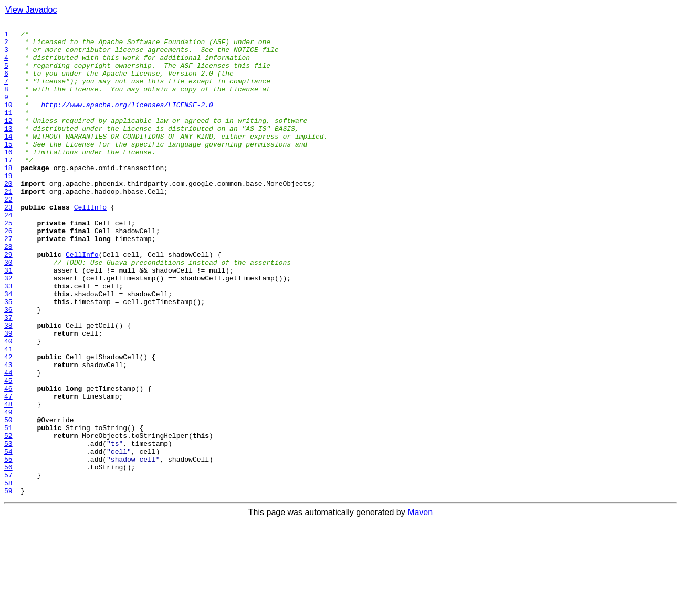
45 (8, 453)
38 (8, 387)
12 (8, 141)
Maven (420, 607)
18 (8, 197)
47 (8, 472)
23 (8, 245)
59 (8, 585)
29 (8, 301)
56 (8, 557)
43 (8, 434)
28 (8, 292)
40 (8, 405)
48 (8, 481)
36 (8, 368)
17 (8, 188)
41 (8, 415)
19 (8, 207)
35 (8, 358)
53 (8, 528)
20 (8, 216)
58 (8, 576)
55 (8, 547)
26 (8, 273)
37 (8, 377)
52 (8, 519)
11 (8, 131)
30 (8, 311)
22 (8, 235)
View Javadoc (31, 10)
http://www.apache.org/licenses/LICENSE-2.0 (127, 122)
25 (8, 264)
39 (8, 396)
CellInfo (90, 245)
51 (8, 509)
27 (8, 283)
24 (8, 254)
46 (8, 462)
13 (8, 150)
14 (8, 160)
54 (8, 538)
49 (8, 490)
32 (8, 330)
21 (8, 226)
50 (8, 500)
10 (8, 122)
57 (8, 566)
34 (8, 349)
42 (8, 424)
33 (8, 339)
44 (8, 443)
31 (8, 320)
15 (8, 169)
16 (8, 179)
